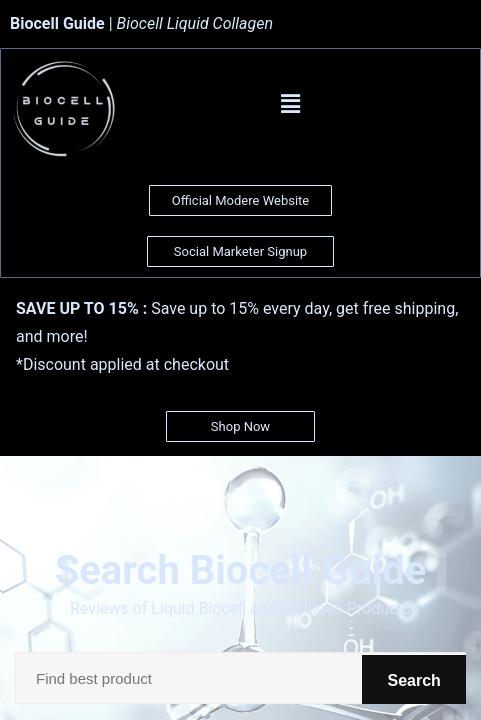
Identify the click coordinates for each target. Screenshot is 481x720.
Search (403, 677)
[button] (291, 104)
